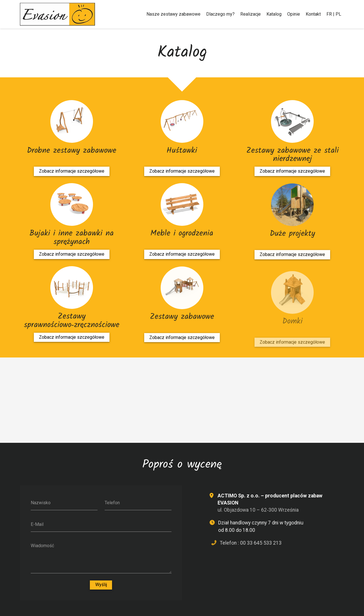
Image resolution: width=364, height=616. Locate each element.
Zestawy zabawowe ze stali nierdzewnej (292, 156)
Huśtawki (182, 150)
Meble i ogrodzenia (182, 235)
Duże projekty (292, 244)
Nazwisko (41, 503)
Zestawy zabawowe (182, 327)
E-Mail (37, 524)
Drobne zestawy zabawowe (72, 150)
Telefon (112, 503)
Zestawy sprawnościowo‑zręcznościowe (72, 322)
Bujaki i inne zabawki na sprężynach (72, 238)
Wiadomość (42, 546)
